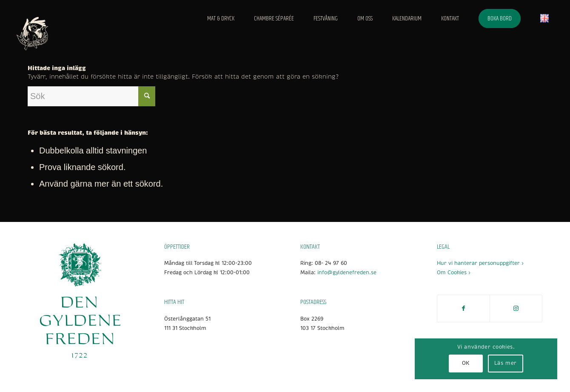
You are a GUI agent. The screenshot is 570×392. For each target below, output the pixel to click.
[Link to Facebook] (463, 308)
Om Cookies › (454, 273)
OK (466, 363)
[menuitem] (221, 19)
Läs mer (506, 363)
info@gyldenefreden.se (347, 273)
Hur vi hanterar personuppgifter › (480, 263)
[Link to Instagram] (516, 308)
